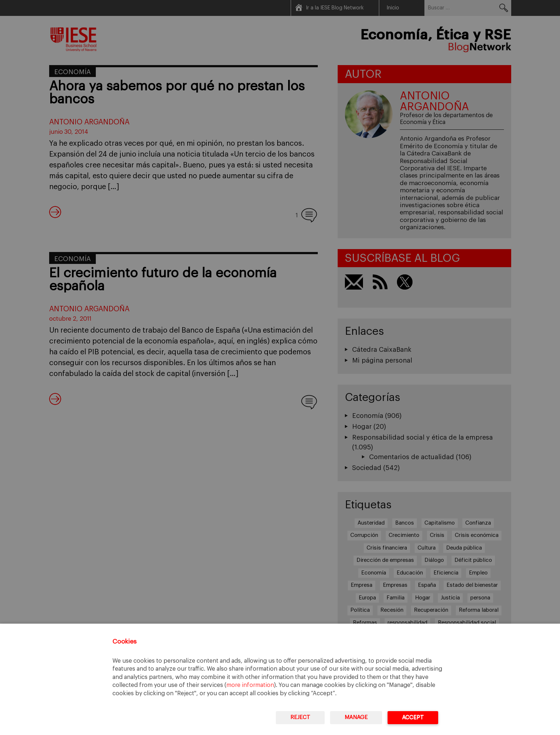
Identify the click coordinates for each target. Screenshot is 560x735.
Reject (300, 717)
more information (250, 685)
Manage (356, 717)
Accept (413, 717)
